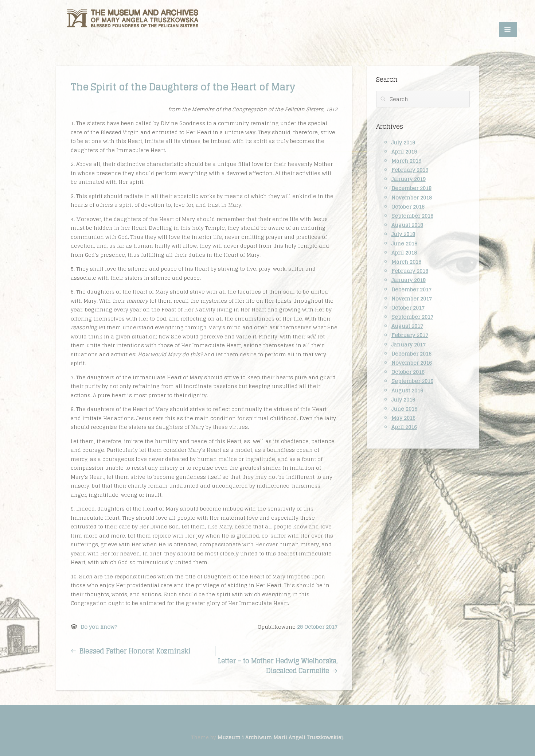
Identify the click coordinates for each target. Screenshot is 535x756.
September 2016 (412, 381)
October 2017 (408, 308)
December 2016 (411, 354)
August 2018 (407, 225)
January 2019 (409, 179)
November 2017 (412, 298)
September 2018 (412, 216)
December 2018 (411, 188)
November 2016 (412, 363)
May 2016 (403, 418)
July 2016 (403, 400)
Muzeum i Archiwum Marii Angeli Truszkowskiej (280, 737)
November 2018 (412, 197)
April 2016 (404, 427)
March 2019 (406, 161)
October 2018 (408, 207)
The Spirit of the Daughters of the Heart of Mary (183, 87)
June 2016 (404, 409)
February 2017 (410, 335)
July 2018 (403, 234)
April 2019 (404, 152)
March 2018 (406, 262)
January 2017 (409, 344)
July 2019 (403, 142)
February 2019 (410, 170)
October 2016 (408, 372)
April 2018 (404, 253)
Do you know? (99, 627)
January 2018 (409, 280)
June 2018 (404, 243)
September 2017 (412, 317)
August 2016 (407, 390)
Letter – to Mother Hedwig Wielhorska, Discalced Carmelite (278, 666)
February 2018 (410, 271)
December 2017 (411, 289)
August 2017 (407, 326)
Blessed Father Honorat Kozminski (130, 651)
